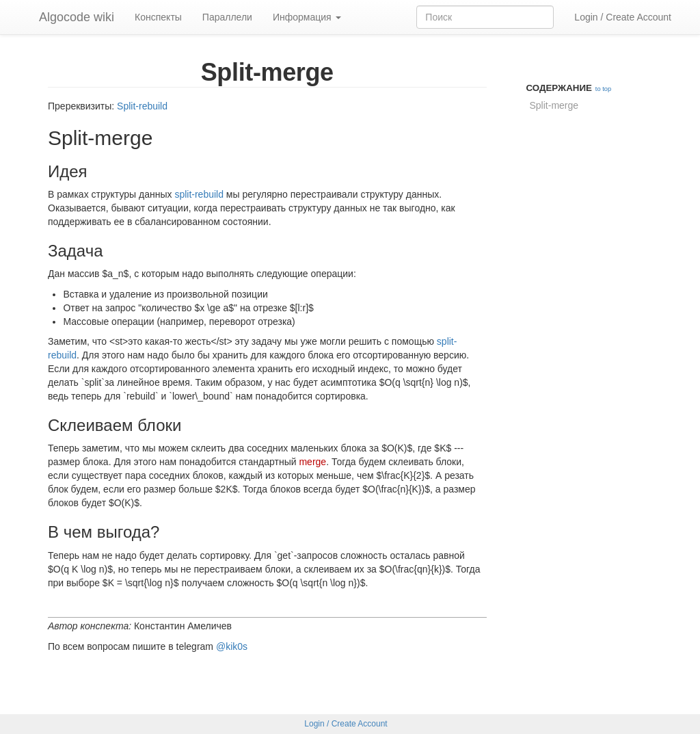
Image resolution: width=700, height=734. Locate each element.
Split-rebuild (142, 106)
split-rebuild (199, 194)
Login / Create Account (623, 17)
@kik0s (232, 646)
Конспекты (158, 17)
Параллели (227, 17)
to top (603, 89)
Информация (307, 17)
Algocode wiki (77, 17)
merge (312, 462)
